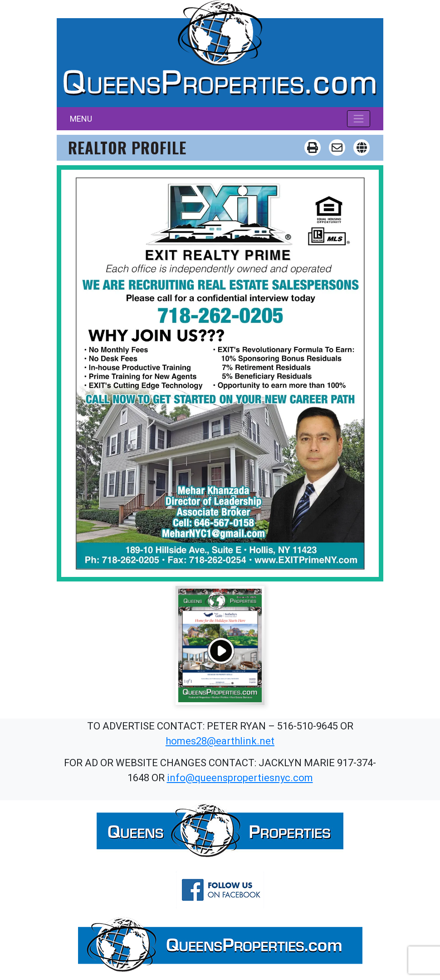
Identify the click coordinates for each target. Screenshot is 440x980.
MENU (81, 119)
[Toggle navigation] (359, 118)
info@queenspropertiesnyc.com (240, 778)
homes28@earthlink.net (220, 741)
